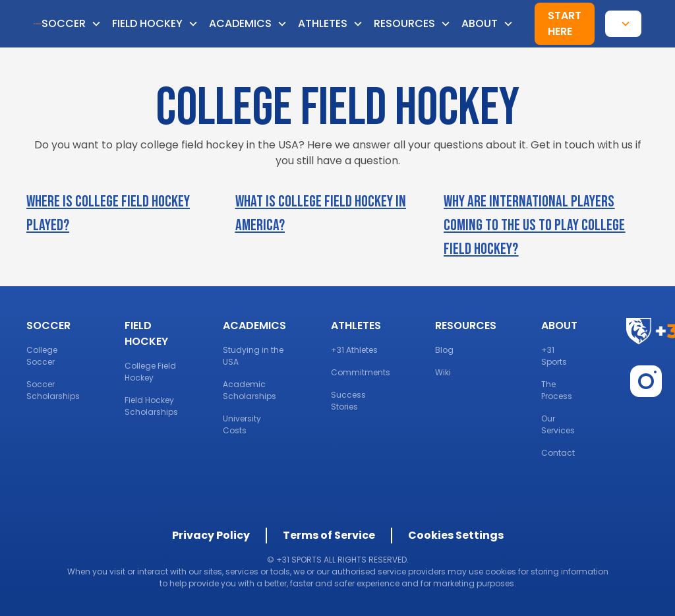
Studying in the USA (253, 356)
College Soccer (42, 356)
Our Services (558, 424)
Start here (565, 23)
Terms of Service (329, 535)
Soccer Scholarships (53, 390)
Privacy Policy (211, 535)
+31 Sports (554, 356)
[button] (77, 24)
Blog (444, 350)
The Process (557, 390)
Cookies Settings (456, 535)
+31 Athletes (354, 350)
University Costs (242, 424)
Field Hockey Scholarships (151, 406)
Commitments (361, 372)
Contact (558, 453)
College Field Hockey (150, 372)
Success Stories (348, 401)
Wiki (443, 372)
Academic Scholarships (249, 390)
